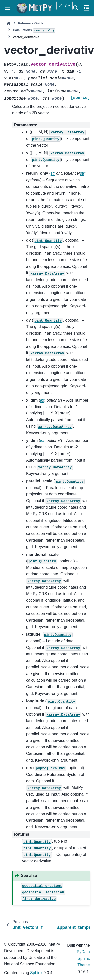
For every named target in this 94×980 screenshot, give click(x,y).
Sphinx (36, 973)
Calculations (34, 30)
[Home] (9, 23)
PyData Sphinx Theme (83, 958)
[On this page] (86, 8)
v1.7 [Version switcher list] (63, 6)
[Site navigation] (8, 8)
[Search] (76, 8)
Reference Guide (31, 23)
